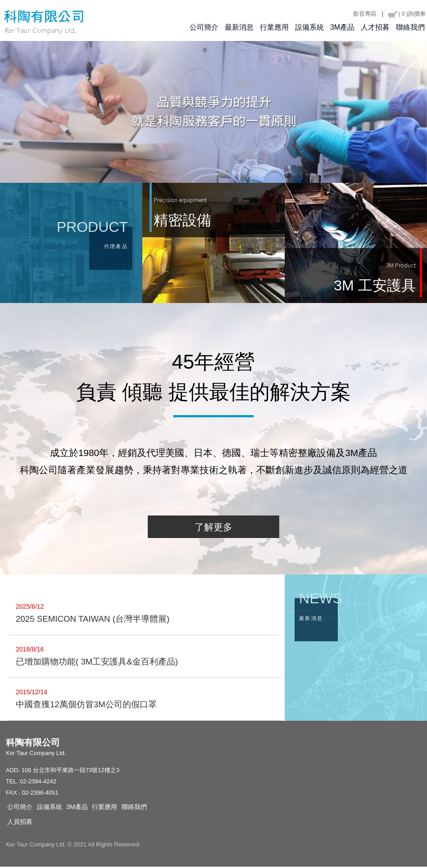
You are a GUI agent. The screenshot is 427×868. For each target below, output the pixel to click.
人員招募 (20, 823)
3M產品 (342, 28)
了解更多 (213, 528)
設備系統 (309, 28)
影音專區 (365, 14)
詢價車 (407, 14)
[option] (213, 113)
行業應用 (274, 28)
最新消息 (239, 28)
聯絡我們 (410, 28)
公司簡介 (204, 28)
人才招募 (375, 28)
